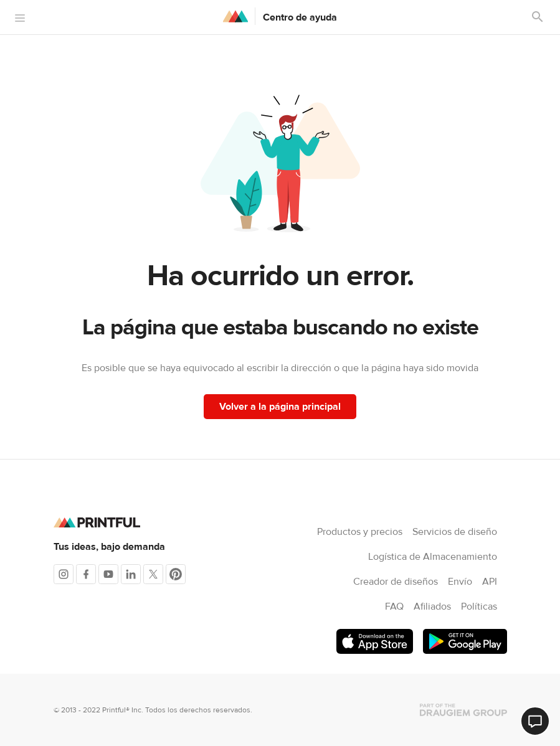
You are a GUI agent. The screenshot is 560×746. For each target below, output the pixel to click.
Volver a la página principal (280, 407)
